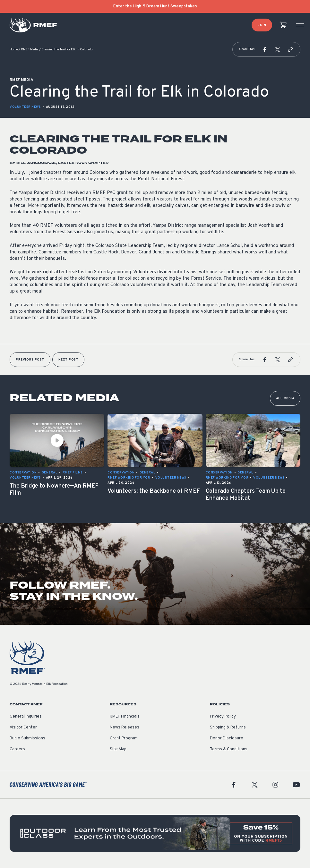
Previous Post (30, 360)
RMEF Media (30, 50)
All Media (285, 399)
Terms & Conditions (229, 749)
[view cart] (283, 25)
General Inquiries (26, 717)
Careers (17, 749)
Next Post (69, 360)
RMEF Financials (125, 717)
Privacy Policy (223, 717)
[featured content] (155, 834)
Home (14, 50)
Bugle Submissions (27, 738)
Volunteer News (25, 107)
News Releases (125, 728)
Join (262, 25)
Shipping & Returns (228, 728)
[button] (265, 49)
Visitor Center (23, 728)
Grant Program (124, 738)
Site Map (118, 749)
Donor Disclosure (227, 738)
